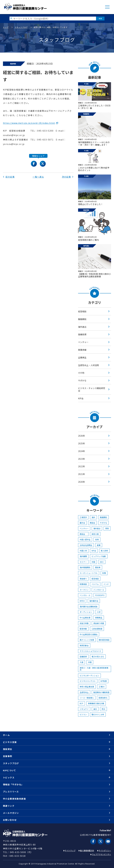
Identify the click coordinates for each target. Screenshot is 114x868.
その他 (81, 373)
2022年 (81, 466)
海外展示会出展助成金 (89, 606)
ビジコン (83, 714)
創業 (99, 545)
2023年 (81, 459)
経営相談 (82, 311)
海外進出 (82, 327)
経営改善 (83, 629)
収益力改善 (84, 623)
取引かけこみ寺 (98, 714)
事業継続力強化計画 (96, 703)
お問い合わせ (10, 820)
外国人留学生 (85, 539)
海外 (93, 517)
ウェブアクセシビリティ (101, 854)
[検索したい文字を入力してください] (53, 18)
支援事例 (8, 756)
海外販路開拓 (85, 567)
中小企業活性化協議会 (89, 634)
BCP (81, 703)
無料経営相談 (104, 640)
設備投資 (82, 334)
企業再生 (82, 357)
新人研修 (104, 551)
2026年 (81, 436)
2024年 (81, 451)
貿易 (107, 528)
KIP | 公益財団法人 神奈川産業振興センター (25, 7)
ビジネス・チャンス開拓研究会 (92, 389)
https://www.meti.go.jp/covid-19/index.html (29, 123)
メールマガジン (11, 813)
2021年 (81, 474)
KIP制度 (104, 681)
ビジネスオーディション (89, 675)
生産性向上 (84, 692)
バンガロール (99, 590)
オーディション (86, 612)
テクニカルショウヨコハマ (90, 651)
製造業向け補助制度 (101, 692)
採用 (97, 539)
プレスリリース (11, 792)
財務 (104, 573)
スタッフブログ (21, 27)
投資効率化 (103, 698)
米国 (93, 562)
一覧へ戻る (38, 177)
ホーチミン (84, 590)
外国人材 (83, 551)
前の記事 (9, 177)
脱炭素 (98, 567)
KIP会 (81, 398)
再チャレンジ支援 (87, 640)
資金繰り (83, 579)
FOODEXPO (100, 595)
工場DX (102, 687)
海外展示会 (94, 601)
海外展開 (83, 556)
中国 (90, 662)
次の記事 (68, 177)
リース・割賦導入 (87, 698)
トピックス (9, 777)
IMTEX (82, 601)
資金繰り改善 (99, 623)
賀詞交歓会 (84, 645)
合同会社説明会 (86, 545)
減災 (95, 709)
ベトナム (95, 584)
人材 (99, 612)
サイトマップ (70, 850)
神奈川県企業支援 (87, 687)
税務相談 (83, 584)
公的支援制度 (97, 629)
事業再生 (99, 618)
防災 (103, 709)
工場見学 (83, 517)
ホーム (6, 735)
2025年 (81, 443)
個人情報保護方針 (87, 850)
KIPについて (9, 770)
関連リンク (9, 806)
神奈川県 (95, 534)
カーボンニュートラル (89, 573)
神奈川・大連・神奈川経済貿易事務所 (94, 669)
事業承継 (82, 350)
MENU (107, 7)
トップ (6, 27)
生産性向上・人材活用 (88, 365)
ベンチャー (83, 342)
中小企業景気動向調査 (14, 799)
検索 (100, 18)
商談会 (92, 523)
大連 (81, 662)
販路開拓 (82, 319)
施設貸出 (8, 749)
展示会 (82, 523)
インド (106, 584)
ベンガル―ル (85, 595)
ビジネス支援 (10, 742)
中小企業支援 (85, 618)
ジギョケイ (84, 709)
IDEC (102, 562)
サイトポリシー (105, 850)
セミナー (83, 562)
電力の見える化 (98, 657)
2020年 (81, 482)
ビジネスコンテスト (88, 681)
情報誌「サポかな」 (13, 784)
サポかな (82, 380)
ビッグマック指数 (99, 556)
